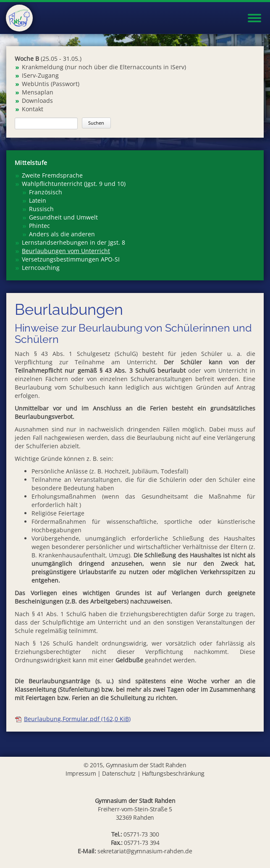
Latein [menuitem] (38, 200)
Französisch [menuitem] (46, 192)
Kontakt (33, 109)
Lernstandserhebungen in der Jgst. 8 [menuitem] (73, 242)
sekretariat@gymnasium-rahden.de (145, 851)
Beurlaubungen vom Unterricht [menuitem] (66, 251)
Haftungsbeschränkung (173, 773)
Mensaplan (38, 92)
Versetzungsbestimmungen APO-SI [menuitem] (71, 259)
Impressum (81, 773)
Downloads (37, 101)
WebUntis (35, 84)
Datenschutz (119, 773)
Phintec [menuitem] (39, 226)
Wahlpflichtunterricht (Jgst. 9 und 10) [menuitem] (74, 184)
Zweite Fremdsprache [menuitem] (52, 175)
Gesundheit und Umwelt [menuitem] (63, 217)
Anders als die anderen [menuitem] (62, 234)
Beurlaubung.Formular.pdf (77, 719)
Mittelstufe (31, 163)
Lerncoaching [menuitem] (41, 268)
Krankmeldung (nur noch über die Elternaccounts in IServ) (104, 67)
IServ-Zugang (40, 75)
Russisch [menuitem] (41, 209)
